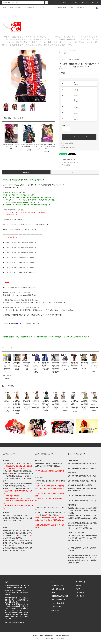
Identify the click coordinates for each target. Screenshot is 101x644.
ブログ (70, 8)
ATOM (57, 610)
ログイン (83, 3)
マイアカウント (80, 582)
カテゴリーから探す (14, 8)
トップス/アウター (74, 51)
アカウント (63, 3)
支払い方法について (58, 585)
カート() (94, 3)
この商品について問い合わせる (69, 162)
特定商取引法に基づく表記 (68, 147)
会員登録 (73, 3)
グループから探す (28, 8)
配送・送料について (58, 589)
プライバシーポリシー (58, 600)
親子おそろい (67, 54)
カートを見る (80, 592)
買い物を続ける (65, 165)
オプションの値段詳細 (67, 143)
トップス (66, 52)
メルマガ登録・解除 (59, 8)
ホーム (4, 8)
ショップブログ (56, 607)
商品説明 (26, 172)
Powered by (50, 639)
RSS (53, 610)
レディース (66, 51)
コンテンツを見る (41, 8)
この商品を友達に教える (67, 159)
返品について (65, 145)
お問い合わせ (79, 8)
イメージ (75, 172)
